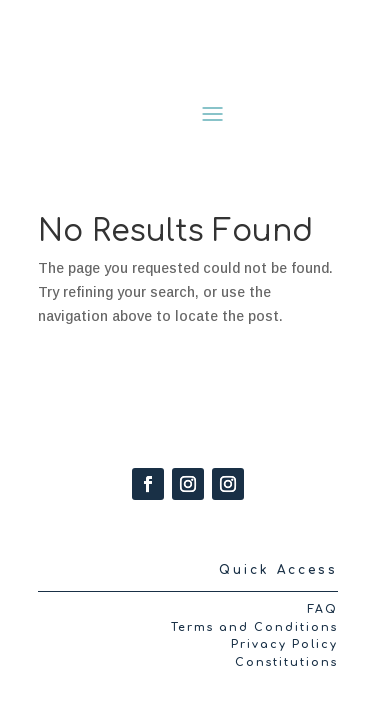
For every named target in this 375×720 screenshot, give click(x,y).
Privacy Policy (284, 644)
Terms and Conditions (254, 627)
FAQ (322, 609)
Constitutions (286, 662)
